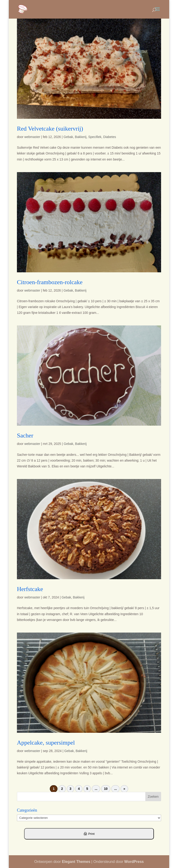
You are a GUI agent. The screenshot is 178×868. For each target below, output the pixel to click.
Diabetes (110, 137)
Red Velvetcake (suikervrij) (50, 129)
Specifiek (95, 137)
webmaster (32, 137)
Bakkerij (81, 137)
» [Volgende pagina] (124, 789)
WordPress (134, 862)
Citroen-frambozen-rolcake (50, 282)
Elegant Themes (76, 862)
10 (106, 789)
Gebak (68, 137)
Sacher (25, 436)
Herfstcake (30, 589)
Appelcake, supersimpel (46, 743)
